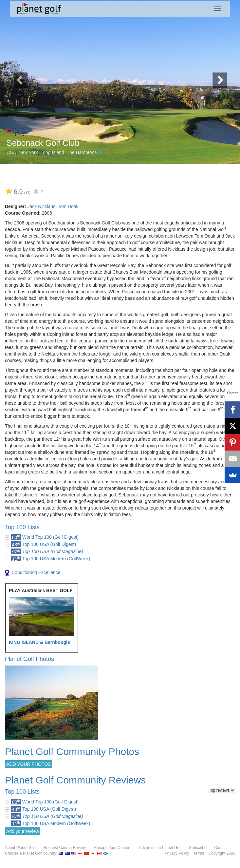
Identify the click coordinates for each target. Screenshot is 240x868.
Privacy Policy (177, 853)
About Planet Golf (20, 848)
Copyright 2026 (222, 853)
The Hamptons (82, 152)
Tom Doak (68, 206)
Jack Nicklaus (41, 206)
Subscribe (198, 848)
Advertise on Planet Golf (160, 848)
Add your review (23, 831)
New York (28, 152)
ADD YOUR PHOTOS (28, 764)
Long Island (52, 152)
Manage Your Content (112, 848)
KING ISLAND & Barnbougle (39, 642)
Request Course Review (64, 848)
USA (11, 152)
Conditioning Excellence (33, 573)
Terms (199, 853)
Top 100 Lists (22, 527)
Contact (221, 848)
